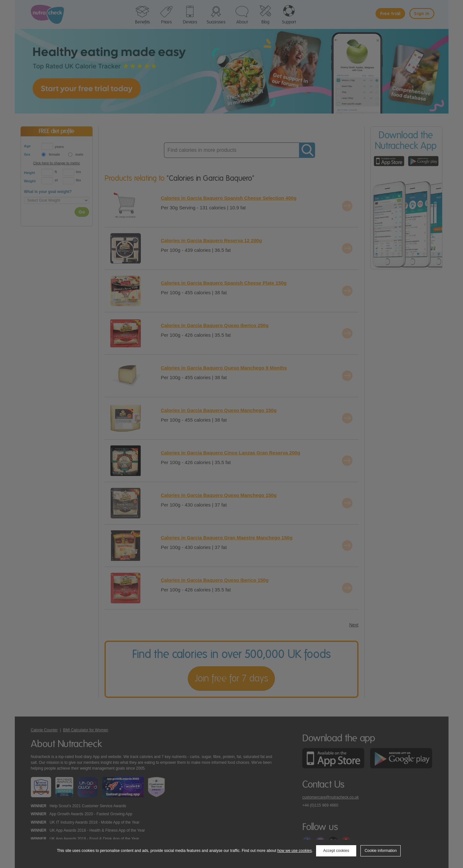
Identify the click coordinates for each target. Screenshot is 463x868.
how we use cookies (294, 851)
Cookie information (381, 851)
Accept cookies (336, 851)
